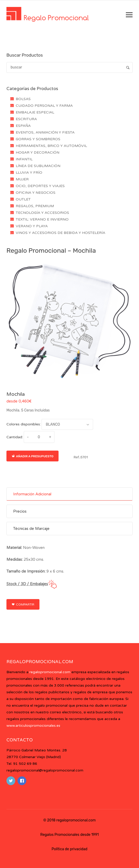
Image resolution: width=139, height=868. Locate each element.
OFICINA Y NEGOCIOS (36, 193)
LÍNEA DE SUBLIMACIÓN (38, 166)
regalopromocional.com (50, 672)
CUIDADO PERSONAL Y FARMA (44, 106)
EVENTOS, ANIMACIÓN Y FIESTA (45, 132)
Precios (20, 511)
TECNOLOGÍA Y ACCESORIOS (42, 213)
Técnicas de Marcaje (31, 529)
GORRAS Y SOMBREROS (38, 139)
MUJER (22, 179)
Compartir (23, 604)
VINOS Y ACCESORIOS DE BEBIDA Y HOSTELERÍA (60, 233)
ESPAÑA (23, 126)
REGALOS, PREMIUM (35, 206)
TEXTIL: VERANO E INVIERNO (42, 219)
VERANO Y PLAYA (32, 226)
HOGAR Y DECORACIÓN (38, 152)
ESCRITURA (26, 119)
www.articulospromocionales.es (33, 726)
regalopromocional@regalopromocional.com (45, 770)
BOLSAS (23, 99)
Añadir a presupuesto (32, 456)
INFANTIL (24, 159)
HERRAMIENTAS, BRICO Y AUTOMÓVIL (51, 146)
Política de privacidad (69, 849)
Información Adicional (32, 494)
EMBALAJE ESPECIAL (35, 112)
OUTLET (23, 199)
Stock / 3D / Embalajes (27, 584)
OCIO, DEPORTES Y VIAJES (40, 186)
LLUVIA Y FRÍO (29, 173)
